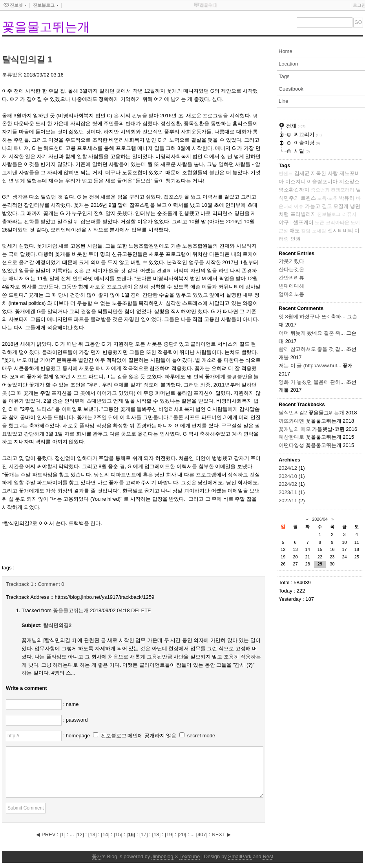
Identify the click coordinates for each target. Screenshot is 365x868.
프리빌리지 (303, 214)
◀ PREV (47, 834)
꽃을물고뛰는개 (46, 27)
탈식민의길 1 (27, 59)
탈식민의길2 (57, 625)
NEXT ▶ (221, 834)
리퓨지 (349, 214)
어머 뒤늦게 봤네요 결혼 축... (312, 333)
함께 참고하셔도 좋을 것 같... (312, 349)
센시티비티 (340, 231)
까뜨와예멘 (291, 421)
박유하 (347, 198)
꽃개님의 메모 (295, 429)
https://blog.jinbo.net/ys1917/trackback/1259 (105, 597)
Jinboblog (162, 856)
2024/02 (289, 484)
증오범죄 (320, 190)
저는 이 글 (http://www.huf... (310, 366)
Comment (51, 584)
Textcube (190, 856)
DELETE (141, 610)
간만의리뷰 (291, 278)
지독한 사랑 (324, 173)
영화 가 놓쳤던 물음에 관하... (312, 382)
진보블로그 (329, 214)
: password (76, 720)
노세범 (319, 231)
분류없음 (12, 75)
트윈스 (308, 198)
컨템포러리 (343, 190)
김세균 (302, 173)
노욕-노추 (327, 198)
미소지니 (296, 181)
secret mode (201, 736)
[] (62, 834)
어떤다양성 (291, 445)
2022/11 (289, 501)
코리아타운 (338, 222)
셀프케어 (303, 222)
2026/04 (320, 519)
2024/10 (289, 476)
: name (71, 704)
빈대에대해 (291, 286)
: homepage (77, 736)
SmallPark (240, 856)
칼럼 (306, 231)
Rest (268, 856)
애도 (295, 231)
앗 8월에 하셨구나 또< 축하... (312, 316)
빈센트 (286, 173)
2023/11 (289, 492)
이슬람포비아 (322, 181)
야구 (284, 222)
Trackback (20, 584)
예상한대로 (291, 437)
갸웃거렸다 (291, 261)
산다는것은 (291, 269)
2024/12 (289, 468)
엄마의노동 (291, 294)
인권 (296, 239)
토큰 (319, 222)
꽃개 (97, 856)
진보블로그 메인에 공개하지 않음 (139, 736)
